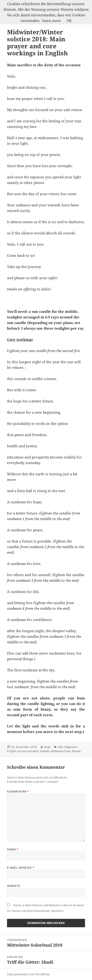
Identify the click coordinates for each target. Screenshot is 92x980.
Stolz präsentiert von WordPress (28, 974)
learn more (52, 21)
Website (14, 886)
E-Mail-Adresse (21, 868)
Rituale (76, 751)
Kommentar (18, 791)
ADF (60, 747)
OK (69, 21)
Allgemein (71, 747)
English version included (23, 751)
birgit (47, 747)
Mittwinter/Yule (61, 751)
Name (13, 849)
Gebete (44, 751)
